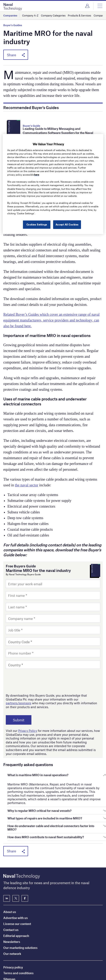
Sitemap (9, 952)
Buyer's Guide (31, 126)
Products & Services (79, 15)
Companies (10, 15)
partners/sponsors (18, 703)
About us (10, 884)
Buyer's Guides (13, 25)
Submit (19, 720)
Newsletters (12, 914)
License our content (17, 896)
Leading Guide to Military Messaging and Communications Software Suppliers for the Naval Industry (58, 133)
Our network (12, 926)
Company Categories (53, 15)
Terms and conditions (18, 946)
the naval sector (27, 485)
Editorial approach (16, 908)
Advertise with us (15, 890)
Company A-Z (30, 15)
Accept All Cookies (67, 224)
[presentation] (37, 681)
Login (87, 6)
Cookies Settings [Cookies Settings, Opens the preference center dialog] (37, 224)
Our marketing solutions (20, 920)
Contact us (11, 902)
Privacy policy (13, 940)
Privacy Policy (28, 731)
